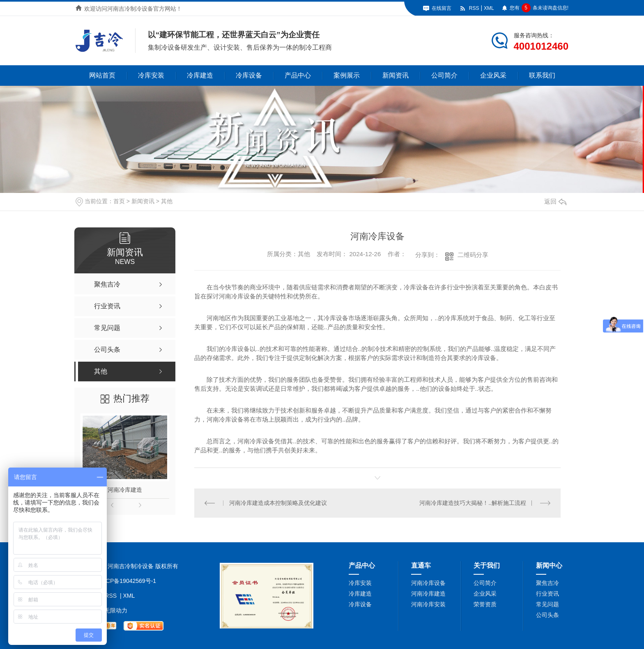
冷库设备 (249, 75)
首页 (119, 201)
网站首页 (102, 75)
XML (489, 8)
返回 (555, 201)
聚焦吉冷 (547, 583)
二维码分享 (473, 255)
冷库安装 (151, 75)
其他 (167, 201)
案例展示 (347, 75)
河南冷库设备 (428, 583)
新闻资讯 (396, 75)
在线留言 (442, 8)
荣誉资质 (485, 604)
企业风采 (493, 75)
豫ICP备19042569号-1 (127, 581)
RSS (474, 8)
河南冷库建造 (125, 490)
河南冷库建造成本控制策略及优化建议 (278, 503)
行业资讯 (547, 594)
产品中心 (298, 75)
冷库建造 (200, 75)
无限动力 (116, 610)
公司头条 (547, 615)
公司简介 (444, 75)
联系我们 (542, 75)
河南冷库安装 (428, 604)
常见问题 (547, 604)
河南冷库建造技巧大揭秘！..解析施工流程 (473, 503)
